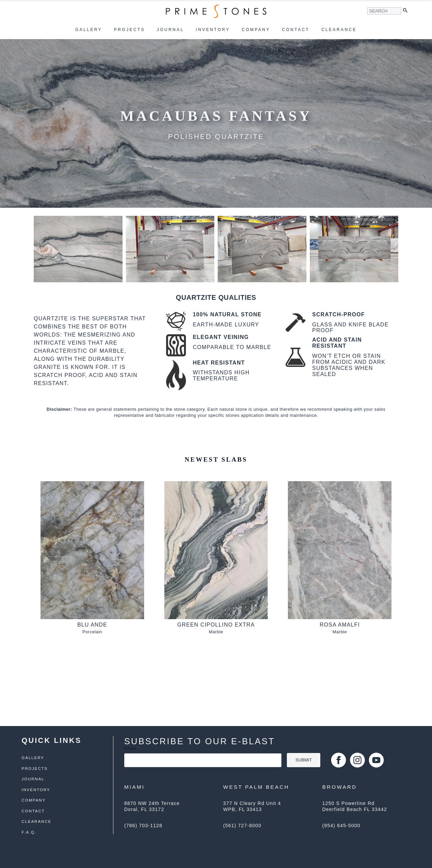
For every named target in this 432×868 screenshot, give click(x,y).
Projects (130, 30)
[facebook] (339, 760)
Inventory (213, 30)
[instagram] (357, 760)
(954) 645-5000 (341, 826)
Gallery (89, 30)
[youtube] (376, 760)
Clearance (339, 30)
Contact (296, 30)
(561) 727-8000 (242, 826)
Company (256, 30)
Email (132, 749)
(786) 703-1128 (143, 826)
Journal (171, 30)
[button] (407, 11)
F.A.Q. (29, 832)
